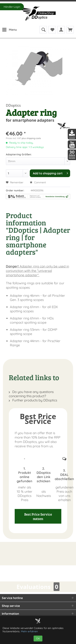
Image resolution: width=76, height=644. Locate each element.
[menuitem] (9, 30)
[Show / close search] (43, 30)
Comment (38, 182)
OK (38, 639)
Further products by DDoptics (33, 400)
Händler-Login (12, 7)
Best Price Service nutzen (38, 516)
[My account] (61, 30)
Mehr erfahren (29, 631)
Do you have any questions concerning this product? (31, 394)
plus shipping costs (31, 138)
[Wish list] (52, 30)
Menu (10, 29)
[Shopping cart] (70, 30)
